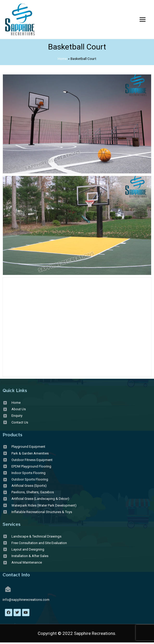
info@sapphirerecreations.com (26, 600)
